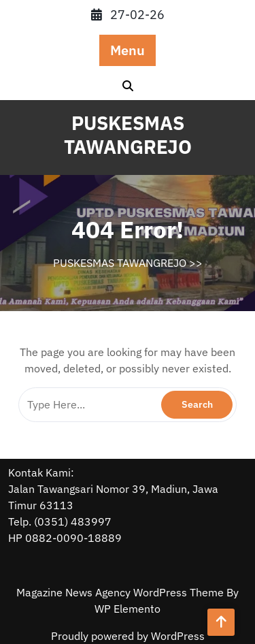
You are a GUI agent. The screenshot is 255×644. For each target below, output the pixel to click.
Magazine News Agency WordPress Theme (121, 592)
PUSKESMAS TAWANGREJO (128, 135)
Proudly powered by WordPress (128, 636)
